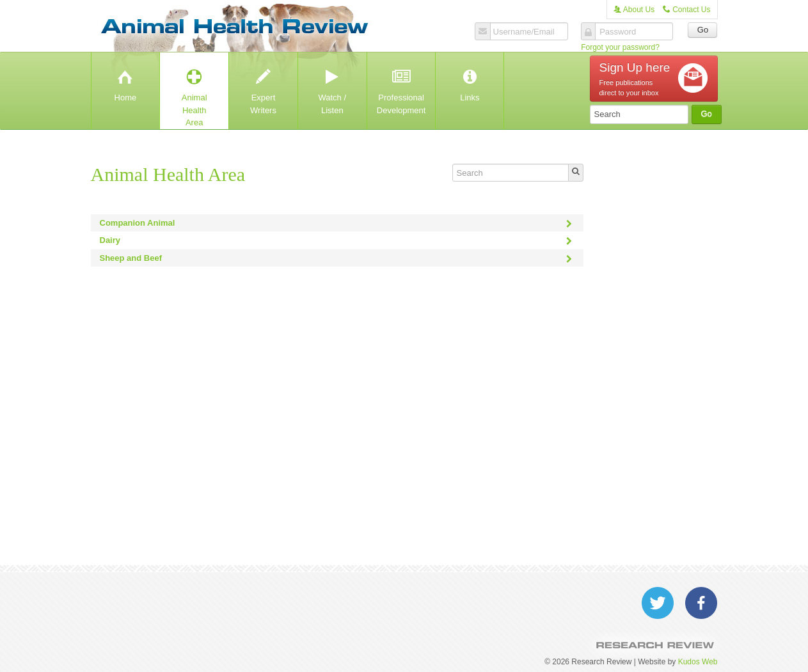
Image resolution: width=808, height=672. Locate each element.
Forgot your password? (620, 47)
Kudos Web (698, 662)
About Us (634, 10)
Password (618, 32)
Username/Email (524, 32)
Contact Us (687, 10)
